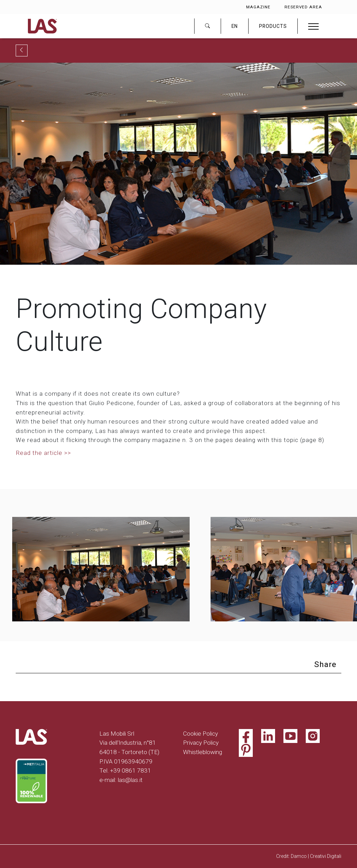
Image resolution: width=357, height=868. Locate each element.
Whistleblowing (203, 752)
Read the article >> (43, 453)
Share (325, 664)
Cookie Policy (200, 734)
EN (235, 26)
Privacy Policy (201, 743)
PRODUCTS (273, 26)
